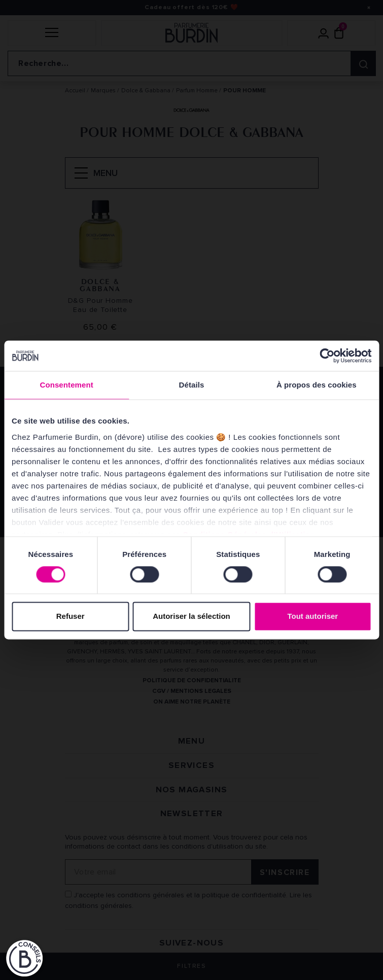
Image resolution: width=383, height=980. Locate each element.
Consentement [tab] (66, 385)
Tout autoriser (312, 617)
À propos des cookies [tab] (317, 385)
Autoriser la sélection (191, 617)
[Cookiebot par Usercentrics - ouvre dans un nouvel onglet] (327, 356)
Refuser (71, 617)
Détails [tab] (192, 385)
